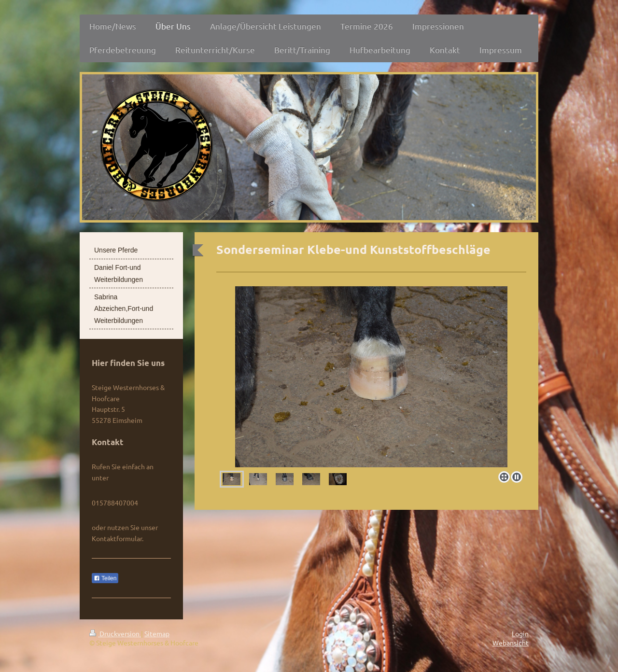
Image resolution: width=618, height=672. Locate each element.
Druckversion (115, 633)
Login (520, 633)
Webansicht (511, 643)
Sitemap (157, 633)
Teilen (105, 578)
